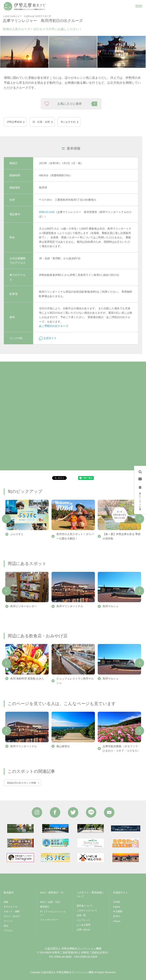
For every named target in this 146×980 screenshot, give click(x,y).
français (117, 921)
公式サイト (48, 338)
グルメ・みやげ (12, 916)
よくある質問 (83, 925)
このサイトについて (87, 911)
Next (140, 519)
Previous (6, 519)
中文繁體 (118, 911)
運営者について (85, 906)
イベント (8, 921)
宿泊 (6, 926)
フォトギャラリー (49, 920)
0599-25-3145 (47, 212)
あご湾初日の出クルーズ (54, 326)
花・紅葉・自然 (41, 122)
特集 (6, 902)
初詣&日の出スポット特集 (22, 783)
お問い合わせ (83, 930)
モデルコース (10, 907)
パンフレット (83, 920)
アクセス (8, 931)
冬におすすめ (68, 122)
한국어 (117, 916)
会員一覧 (81, 915)
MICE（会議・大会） (51, 902)
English (117, 907)
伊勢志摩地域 (14, 122)
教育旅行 (45, 907)
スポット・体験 (12, 911)
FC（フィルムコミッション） (53, 913)
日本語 (117, 902)
